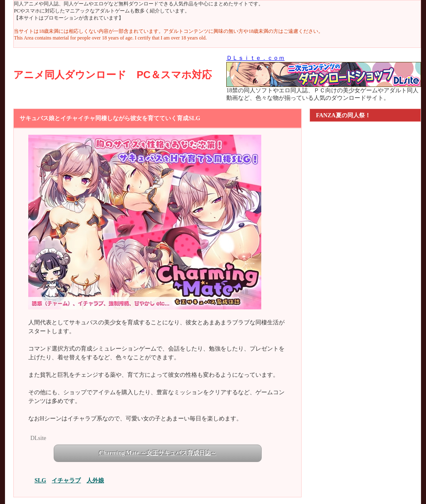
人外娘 (95, 481)
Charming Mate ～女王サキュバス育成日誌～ (158, 453)
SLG (40, 481)
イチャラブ (66, 481)
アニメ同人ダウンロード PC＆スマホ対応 (112, 75)
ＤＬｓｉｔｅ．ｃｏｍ (255, 58)
